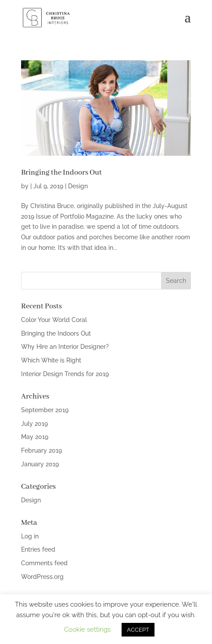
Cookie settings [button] (87, 629)
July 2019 (34, 424)
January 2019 (40, 464)
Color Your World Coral (54, 320)
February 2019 (41, 450)
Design (78, 186)
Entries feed (38, 549)
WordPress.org (42, 577)
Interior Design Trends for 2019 (65, 374)
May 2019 (35, 437)
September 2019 (45, 410)
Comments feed (44, 563)
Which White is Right (51, 360)
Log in (30, 536)
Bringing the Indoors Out (61, 173)
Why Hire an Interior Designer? (65, 347)
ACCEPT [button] (138, 630)
